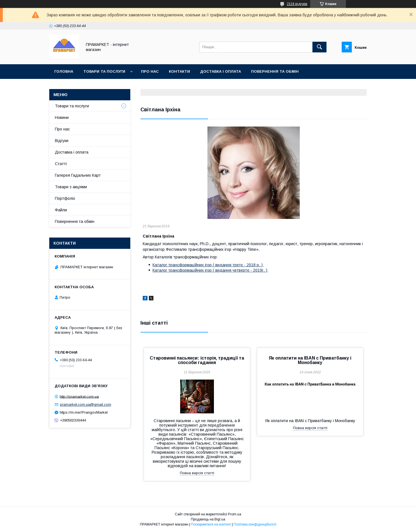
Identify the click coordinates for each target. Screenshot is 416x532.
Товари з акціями (71, 187)
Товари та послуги (104, 71)
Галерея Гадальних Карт (78, 175)
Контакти (179, 71)
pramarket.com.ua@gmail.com (86, 404)
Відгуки (62, 141)
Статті (61, 164)
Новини (62, 118)
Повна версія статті (197, 473)
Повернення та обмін (275, 71)
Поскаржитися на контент (211, 524)
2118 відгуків (297, 4)
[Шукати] (319, 47)
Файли (61, 210)
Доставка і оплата (221, 71)
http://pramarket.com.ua (79, 396)
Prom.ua (235, 514)
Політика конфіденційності (255, 524)
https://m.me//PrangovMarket (84, 412)
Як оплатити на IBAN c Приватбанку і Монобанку (310, 360)
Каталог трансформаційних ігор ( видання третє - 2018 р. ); (208, 265)
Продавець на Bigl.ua (208, 519)
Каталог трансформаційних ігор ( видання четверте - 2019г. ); (210, 270)
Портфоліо (65, 198)
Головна (64, 71)
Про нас (150, 71)
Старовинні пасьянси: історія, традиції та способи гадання (197, 360)
